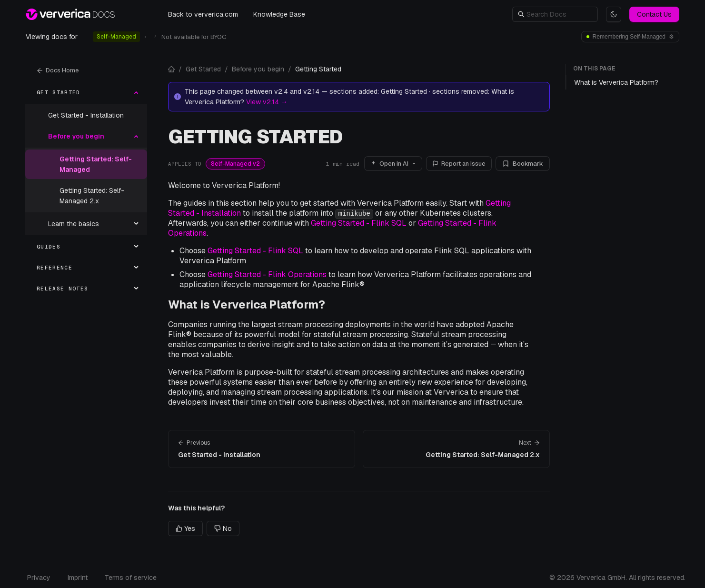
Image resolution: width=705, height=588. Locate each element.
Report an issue (459, 164)
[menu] (86, 190)
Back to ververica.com (203, 14)
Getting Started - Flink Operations (267, 274)
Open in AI (393, 164)
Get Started (203, 69)
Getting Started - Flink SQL (359, 223)
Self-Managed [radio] (116, 37)
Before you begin (258, 69)
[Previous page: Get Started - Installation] (262, 449)
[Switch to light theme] (614, 14)
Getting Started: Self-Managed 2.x (92, 196)
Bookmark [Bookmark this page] (523, 164)
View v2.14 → (267, 102)
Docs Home (58, 70)
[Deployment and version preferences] (630, 37)
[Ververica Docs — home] (70, 14)
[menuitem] (86, 92)
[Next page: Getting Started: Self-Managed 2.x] (456, 449)
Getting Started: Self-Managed (96, 164)
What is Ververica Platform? (247, 304)
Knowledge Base (279, 14)
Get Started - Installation (86, 115)
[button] (559, 14)
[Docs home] (171, 69)
